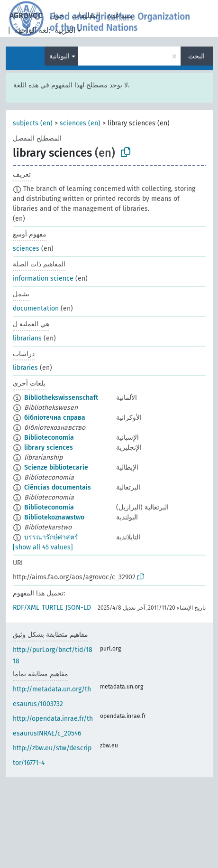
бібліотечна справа (55, 418)
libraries (25, 368)
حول (57, 15)
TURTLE (52, 608)
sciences (26, 249)
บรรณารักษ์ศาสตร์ (51, 537)
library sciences (49, 448)
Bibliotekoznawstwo (54, 517)
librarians (27, 338)
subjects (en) (33, 123)
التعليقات (86, 15)
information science (43, 278)
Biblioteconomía (49, 438)
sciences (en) (80, 123)
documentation (36, 308)
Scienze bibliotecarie (56, 467)
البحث (196, 56)
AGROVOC (26, 15)
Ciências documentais (58, 487)
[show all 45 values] (43, 547)
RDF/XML (26, 608)
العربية (65, 30)
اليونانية (59, 56)
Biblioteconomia (49, 507)
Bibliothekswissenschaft (61, 398)
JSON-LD (78, 608)
